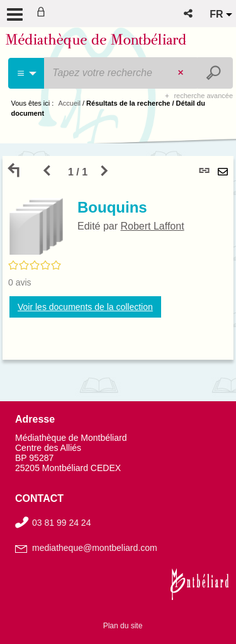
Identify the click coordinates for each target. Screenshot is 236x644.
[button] (189, 14)
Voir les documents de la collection (85, 307)
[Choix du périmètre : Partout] (27, 73)
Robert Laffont (152, 226)
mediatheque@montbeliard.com (95, 548)
